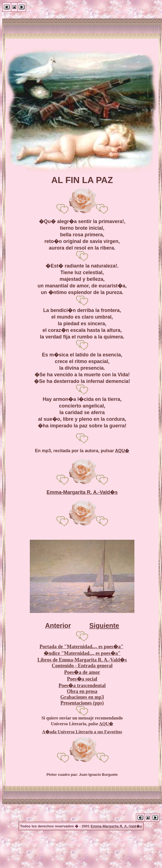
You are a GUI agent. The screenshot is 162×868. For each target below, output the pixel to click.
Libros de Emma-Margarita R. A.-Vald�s (82, 660)
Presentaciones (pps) (82, 703)
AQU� (122, 451)
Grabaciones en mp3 (82, 697)
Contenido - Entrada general (82, 666)
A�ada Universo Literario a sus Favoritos (82, 732)
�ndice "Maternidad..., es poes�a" (82, 653)
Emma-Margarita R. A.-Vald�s (82, 492)
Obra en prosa (82, 691)
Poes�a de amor (82, 672)
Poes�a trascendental (82, 686)
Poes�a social (82, 679)
